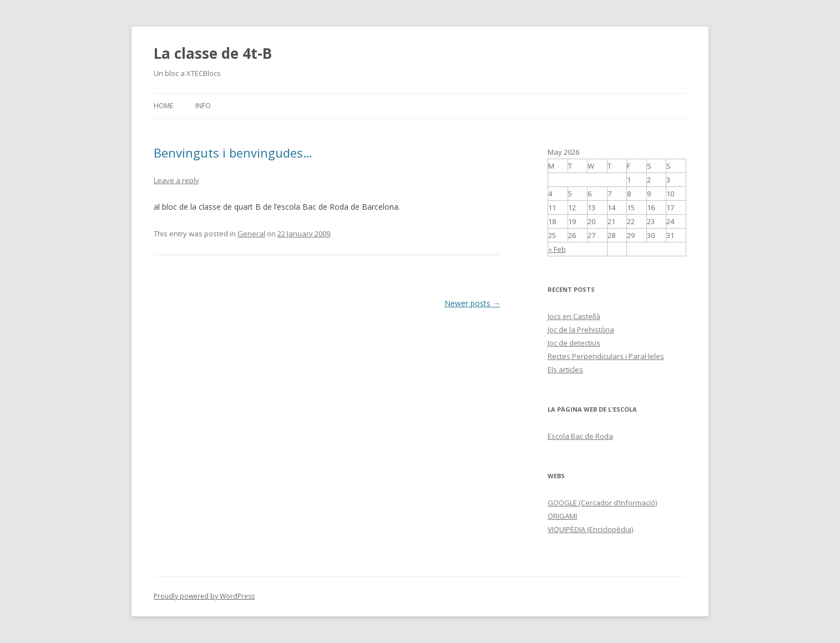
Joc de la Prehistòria (581, 330)
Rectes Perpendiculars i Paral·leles (606, 356)
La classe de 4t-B (213, 53)
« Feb (557, 249)
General (251, 234)
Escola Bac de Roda (580, 436)
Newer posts (472, 303)
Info (203, 106)
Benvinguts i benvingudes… (233, 153)
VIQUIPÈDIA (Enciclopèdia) (590, 529)
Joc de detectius (574, 343)
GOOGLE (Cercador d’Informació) (602, 503)
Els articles (565, 369)
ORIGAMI (562, 516)
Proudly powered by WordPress (204, 596)
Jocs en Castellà (574, 316)
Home (163, 106)
